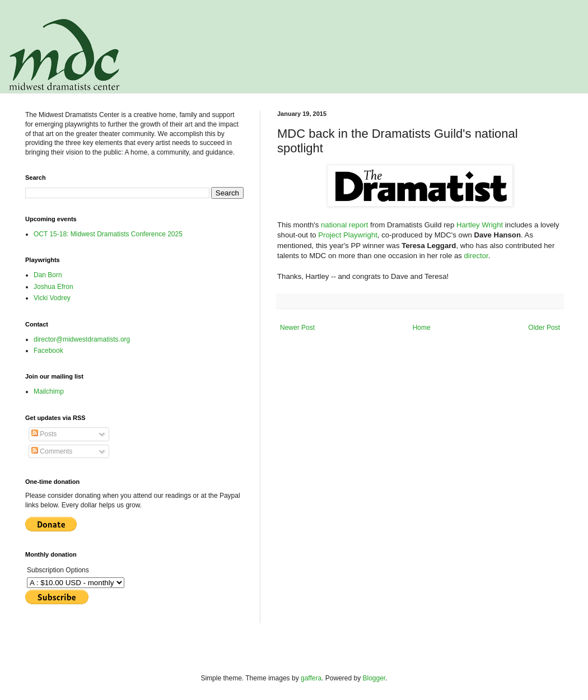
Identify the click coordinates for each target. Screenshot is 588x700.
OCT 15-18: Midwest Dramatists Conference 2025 (108, 234)
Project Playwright (348, 235)
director (476, 256)
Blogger (374, 678)
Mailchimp (49, 391)
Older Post (544, 328)
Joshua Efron (53, 287)
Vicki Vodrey (52, 298)
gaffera (311, 678)
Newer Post (297, 328)
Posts (44, 434)
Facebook (48, 351)
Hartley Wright (480, 225)
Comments (52, 451)
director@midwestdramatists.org (82, 339)
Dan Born (48, 275)
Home (422, 328)
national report (344, 225)
